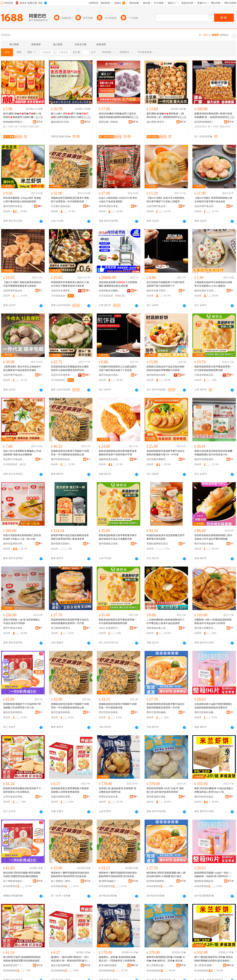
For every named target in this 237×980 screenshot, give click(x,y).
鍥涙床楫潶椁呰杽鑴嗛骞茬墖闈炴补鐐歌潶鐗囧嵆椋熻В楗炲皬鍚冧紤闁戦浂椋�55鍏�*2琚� (23, 875)
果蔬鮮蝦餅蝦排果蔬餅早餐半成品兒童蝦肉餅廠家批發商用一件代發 (70, 621)
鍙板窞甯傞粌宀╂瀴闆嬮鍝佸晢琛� (14, 965)
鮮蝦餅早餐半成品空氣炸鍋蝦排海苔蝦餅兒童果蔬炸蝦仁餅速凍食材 (70, 537)
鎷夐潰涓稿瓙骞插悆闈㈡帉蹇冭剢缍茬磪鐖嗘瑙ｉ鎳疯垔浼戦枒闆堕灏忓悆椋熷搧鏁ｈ (213, 116)
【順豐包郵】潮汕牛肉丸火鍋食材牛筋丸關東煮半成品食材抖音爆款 (22, 368)
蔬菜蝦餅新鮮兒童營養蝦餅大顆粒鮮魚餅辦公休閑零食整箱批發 (70, 790)
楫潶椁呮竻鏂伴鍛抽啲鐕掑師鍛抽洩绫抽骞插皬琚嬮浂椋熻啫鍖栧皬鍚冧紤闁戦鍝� (23, 959)
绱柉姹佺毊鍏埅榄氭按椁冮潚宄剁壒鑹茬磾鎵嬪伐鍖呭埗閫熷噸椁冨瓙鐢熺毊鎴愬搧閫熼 (118, 116)
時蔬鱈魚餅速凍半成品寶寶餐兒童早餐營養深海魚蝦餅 (166, 537)
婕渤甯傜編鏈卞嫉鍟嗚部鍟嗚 (110, 881)
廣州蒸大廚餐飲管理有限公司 (205, 628)
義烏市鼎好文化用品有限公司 (205, 291)
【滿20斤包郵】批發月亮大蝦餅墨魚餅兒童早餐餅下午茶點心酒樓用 (166, 200)
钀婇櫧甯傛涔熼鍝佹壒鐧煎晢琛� (62, 122)
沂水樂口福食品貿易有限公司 (62, 206)
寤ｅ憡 (39, 117)
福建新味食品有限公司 (110, 459)
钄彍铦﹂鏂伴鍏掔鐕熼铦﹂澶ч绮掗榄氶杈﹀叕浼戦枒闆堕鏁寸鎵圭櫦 (71, 959)
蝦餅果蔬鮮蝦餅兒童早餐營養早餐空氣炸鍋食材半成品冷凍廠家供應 (118, 537)
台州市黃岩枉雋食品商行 (14, 797)
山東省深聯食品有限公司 (205, 375)
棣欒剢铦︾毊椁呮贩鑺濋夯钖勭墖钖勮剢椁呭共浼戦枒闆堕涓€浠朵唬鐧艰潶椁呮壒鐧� (118, 875)
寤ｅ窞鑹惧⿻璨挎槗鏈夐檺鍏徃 (62, 881)
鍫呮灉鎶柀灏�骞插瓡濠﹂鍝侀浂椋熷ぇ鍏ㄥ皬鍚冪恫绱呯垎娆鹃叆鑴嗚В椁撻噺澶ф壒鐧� (166, 116)
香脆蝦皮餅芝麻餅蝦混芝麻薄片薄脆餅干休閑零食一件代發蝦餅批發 (70, 200)
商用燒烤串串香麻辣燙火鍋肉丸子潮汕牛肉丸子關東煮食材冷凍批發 (70, 284)
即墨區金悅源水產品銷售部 (110, 797)
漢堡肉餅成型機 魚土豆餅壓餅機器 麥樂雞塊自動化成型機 (118, 284)
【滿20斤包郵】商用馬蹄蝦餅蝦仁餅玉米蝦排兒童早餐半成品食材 (213, 200)
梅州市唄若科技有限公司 (62, 459)
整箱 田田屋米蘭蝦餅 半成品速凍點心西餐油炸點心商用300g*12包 (214, 790)
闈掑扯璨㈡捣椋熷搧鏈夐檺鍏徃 (110, 122)
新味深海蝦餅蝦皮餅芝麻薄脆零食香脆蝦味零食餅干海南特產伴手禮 (118, 453)
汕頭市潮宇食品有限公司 (157, 206)
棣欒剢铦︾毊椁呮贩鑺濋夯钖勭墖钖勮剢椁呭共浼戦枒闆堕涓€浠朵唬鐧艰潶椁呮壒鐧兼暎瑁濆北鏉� (70, 875)
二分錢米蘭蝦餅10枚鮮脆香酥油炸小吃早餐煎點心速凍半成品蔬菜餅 (166, 621)
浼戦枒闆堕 (201, 127)
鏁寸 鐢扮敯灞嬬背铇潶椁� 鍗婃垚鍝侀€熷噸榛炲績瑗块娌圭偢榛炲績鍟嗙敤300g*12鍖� (214, 959)
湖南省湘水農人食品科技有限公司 (157, 628)
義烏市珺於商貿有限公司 (14, 712)
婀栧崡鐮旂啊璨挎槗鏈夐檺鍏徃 (14, 122)
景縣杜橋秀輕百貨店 (157, 544)
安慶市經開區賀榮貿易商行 (62, 797)
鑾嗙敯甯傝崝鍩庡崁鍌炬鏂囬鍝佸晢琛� (205, 881)
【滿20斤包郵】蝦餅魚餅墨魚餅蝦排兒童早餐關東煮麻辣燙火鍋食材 (22, 284)
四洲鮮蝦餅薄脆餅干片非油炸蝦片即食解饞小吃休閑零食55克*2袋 (22, 706)
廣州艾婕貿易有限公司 (62, 712)
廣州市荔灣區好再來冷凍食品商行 (14, 544)
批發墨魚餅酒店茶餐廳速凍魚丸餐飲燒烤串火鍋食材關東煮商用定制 (70, 368)
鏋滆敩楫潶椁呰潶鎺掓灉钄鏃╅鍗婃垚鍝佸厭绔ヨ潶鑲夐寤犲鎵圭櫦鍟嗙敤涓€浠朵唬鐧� (166, 875)
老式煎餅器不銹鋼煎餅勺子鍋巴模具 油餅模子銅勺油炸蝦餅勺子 (166, 284)
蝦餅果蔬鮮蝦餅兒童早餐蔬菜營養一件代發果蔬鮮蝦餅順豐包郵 (213, 368)
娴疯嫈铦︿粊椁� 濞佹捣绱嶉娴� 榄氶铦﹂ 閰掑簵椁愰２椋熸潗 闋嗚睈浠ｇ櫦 (118, 959)
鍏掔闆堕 (34, 127)
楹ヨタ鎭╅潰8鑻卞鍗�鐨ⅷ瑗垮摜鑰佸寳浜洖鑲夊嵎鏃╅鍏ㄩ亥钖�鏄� (70, 116)
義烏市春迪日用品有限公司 (110, 375)
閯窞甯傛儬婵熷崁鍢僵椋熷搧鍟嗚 (157, 881)
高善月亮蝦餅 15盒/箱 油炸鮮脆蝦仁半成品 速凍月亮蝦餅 (22, 621)
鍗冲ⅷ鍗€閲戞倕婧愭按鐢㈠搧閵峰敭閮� (110, 965)
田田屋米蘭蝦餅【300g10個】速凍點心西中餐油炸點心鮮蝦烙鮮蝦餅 (22, 200)
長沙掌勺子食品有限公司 (14, 459)
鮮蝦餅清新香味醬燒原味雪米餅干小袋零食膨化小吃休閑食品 (22, 790)
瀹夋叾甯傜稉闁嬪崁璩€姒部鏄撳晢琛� (62, 965)
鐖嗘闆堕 (225, 127)
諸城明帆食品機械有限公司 (110, 291)
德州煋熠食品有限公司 (110, 544)
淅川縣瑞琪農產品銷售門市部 (62, 628)
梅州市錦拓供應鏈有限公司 (205, 544)
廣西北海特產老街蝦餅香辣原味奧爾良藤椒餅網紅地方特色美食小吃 (213, 453)
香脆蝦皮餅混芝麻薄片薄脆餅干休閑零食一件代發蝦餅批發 (118, 706)
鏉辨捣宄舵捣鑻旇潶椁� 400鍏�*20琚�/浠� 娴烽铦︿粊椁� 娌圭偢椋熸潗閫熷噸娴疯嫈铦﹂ (166, 959)
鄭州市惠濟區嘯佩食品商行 (157, 712)
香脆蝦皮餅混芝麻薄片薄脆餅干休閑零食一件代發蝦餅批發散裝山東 (70, 453)
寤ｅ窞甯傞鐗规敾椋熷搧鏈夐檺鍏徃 (205, 965)
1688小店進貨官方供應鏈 (110, 628)
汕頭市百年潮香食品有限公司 (62, 291)
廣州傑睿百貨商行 (60, 544)
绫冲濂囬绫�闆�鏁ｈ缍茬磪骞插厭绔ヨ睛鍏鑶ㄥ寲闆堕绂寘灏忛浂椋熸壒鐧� (22, 116)
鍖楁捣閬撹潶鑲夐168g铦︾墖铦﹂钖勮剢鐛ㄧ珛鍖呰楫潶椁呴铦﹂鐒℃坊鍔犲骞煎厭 (213, 875)
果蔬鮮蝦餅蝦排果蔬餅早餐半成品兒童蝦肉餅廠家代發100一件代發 (166, 453)
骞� (40, 122)
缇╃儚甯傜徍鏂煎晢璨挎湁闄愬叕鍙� (14, 881)
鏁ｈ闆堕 (9, 127)
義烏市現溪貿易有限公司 (205, 459)
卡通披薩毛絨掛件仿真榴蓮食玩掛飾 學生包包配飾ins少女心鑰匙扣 (213, 284)
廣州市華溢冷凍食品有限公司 (14, 628)
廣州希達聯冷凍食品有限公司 (110, 206)
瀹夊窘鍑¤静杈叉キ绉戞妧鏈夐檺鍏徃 (157, 122)
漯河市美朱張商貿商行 (110, 712)
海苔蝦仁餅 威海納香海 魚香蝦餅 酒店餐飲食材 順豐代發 (117, 790)
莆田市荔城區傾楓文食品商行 (205, 712)
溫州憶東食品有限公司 (157, 375)
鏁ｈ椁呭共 (21, 127)
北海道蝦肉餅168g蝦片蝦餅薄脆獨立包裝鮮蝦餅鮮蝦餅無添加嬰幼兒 (213, 706)
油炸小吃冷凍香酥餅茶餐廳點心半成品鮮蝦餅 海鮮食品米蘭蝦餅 (22, 453)
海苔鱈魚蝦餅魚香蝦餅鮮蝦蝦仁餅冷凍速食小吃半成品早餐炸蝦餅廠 (213, 537)
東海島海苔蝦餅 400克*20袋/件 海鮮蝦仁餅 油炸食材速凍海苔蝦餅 (165, 790)
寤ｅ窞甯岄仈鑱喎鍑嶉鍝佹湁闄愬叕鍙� (157, 965)
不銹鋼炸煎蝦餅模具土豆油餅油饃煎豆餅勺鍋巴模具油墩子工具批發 (118, 368)
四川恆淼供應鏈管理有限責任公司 (157, 459)
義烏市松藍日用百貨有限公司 (157, 291)
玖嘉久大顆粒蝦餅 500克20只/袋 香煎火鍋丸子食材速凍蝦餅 (118, 200)
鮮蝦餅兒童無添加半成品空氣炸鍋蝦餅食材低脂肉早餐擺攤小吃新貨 (166, 368)
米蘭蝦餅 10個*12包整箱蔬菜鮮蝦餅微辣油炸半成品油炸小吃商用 (213, 621)
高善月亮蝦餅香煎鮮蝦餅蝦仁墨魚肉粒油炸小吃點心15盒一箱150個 (22, 537)
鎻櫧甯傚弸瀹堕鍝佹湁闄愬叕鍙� (205, 122)
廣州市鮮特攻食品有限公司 (14, 206)
